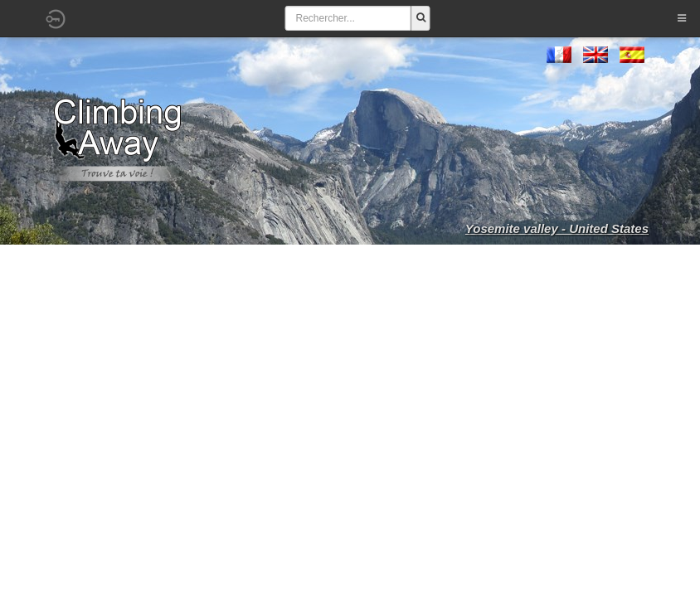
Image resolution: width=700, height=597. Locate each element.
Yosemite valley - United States (557, 228)
